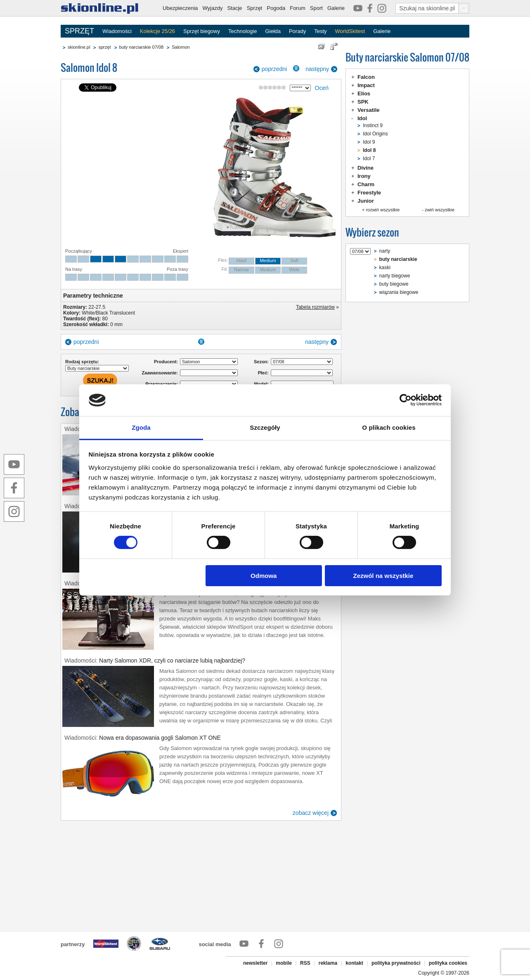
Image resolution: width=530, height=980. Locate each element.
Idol (362, 118)
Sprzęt (255, 8)
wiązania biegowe (399, 292)
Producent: (166, 362)
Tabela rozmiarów (315, 307)
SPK (363, 102)
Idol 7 (369, 159)
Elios (364, 94)
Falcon (366, 77)
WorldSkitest (350, 31)
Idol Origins (375, 134)
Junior (366, 201)
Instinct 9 (373, 125)
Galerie (336, 8)
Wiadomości (117, 31)
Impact (366, 85)
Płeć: (263, 373)
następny (317, 69)
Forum (298, 8)
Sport (316, 8)
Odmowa (264, 576)
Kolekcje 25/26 (157, 31)
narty (385, 251)
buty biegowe (394, 284)
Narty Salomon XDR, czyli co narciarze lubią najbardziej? (172, 660)
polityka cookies (448, 963)
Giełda (273, 31)
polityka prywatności (396, 963)
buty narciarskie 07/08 (142, 47)
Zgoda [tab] (141, 427)
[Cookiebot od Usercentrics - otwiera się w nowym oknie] (406, 400)
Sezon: (261, 362)
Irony (364, 176)
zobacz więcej (311, 813)
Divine (366, 168)
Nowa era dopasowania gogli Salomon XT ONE (160, 738)
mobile (284, 963)
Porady (297, 31)
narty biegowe (395, 276)
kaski (385, 267)
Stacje (234, 8)
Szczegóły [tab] (265, 427)
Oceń (322, 88)
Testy (320, 31)
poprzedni (274, 69)
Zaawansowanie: (160, 373)
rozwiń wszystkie (383, 210)
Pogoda (276, 8)
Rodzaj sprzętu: (82, 362)
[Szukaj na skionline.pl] (464, 8)
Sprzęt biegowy (202, 31)
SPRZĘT (79, 31)
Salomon (181, 47)
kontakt (354, 963)
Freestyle (369, 193)
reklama (328, 963)
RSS (305, 963)
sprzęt (104, 47)
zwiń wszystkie (440, 210)
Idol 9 (369, 142)
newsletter (255, 963)
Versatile (369, 110)
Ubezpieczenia (180, 8)
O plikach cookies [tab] (389, 427)
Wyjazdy (212, 8)
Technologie (243, 31)
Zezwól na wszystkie (383, 576)
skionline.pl (79, 47)
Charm (366, 184)
